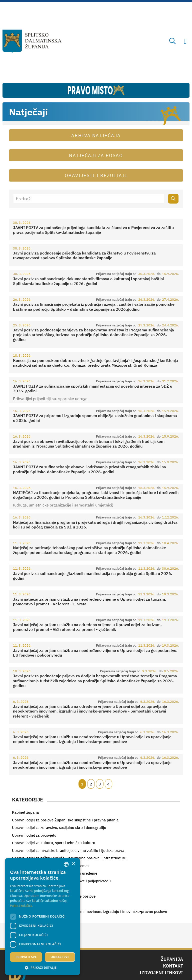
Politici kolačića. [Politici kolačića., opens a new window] (22, 906)
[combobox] (66, 864)
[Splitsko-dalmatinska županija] (32, 41)
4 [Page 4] (108, 784)
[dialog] (42, 917)
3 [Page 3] (100, 784)
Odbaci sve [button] (60, 957)
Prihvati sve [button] (26, 957)
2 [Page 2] (91, 784)
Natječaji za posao (96, 155)
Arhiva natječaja (96, 135)
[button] (42, 968)
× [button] (73, 864)
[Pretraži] (89, 199)
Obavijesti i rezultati (96, 175)
